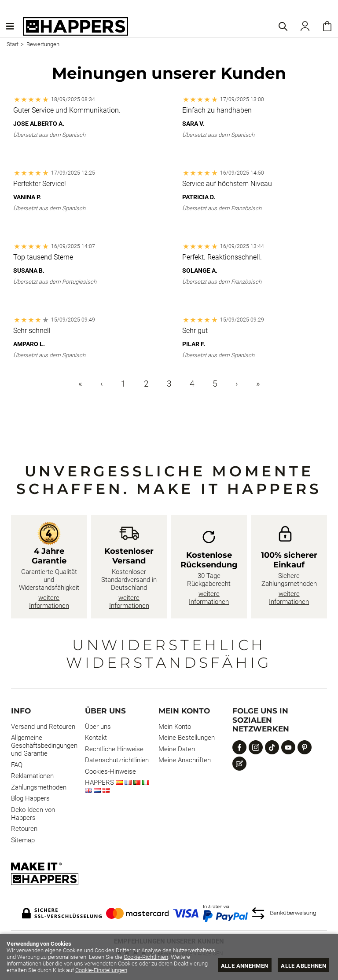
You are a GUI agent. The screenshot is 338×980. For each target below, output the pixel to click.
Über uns (98, 727)
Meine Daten (177, 749)
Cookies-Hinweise (110, 772)
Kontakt (96, 738)
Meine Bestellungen (187, 738)
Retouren (24, 829)
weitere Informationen (49, 602)
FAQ (17, 765)
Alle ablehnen (303, 966)
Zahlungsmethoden (39, 787)
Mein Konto (175, 727)
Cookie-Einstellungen (136, 970)
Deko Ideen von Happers (33, 814)
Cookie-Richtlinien (189, 957)
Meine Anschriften (185, 760)
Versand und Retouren (43, 727)
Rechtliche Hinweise (114, 749)
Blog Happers (30, 798)
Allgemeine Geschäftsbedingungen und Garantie (44, 746)
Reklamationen (32, 776)
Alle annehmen (244, 966)
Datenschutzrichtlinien (117, 760)
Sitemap (23, 840)
